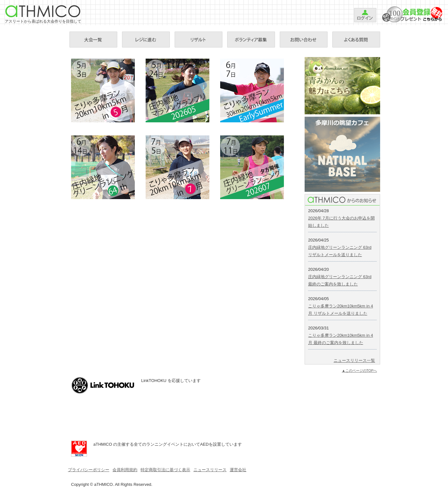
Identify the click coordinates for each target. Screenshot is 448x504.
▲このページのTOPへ (359, 371)
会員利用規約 (125, 470)
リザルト (199, 40)
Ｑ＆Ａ (356, 40)
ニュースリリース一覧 (354, 360)
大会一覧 (93, 40)
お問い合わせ (304, 40)
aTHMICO (43, 11)
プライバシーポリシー (89, 470)
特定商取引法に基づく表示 (165, 470)
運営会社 (238, 470)
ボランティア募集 (251, 40)
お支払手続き (146, 40)
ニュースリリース (210, 470)
